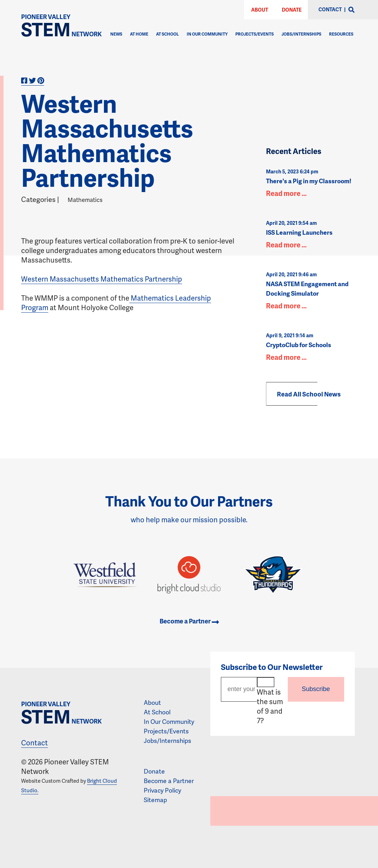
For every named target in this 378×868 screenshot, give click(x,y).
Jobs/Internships (301, 34)
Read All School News (309, 394)
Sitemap (155, 800)
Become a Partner (189, 621)
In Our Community (207, 34)
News (116, 34)
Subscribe (316, 689)
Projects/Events (255, 34)
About (260, 10)
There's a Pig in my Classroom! (309, 181)
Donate (292, 10)
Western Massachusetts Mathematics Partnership (102, 279)
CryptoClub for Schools (299, 345)
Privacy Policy (162, 790)
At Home (139, 34)
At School (168, 34)
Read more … (286, 193)
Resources (341, 34)
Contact (35, 743)
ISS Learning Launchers (299, 232)
